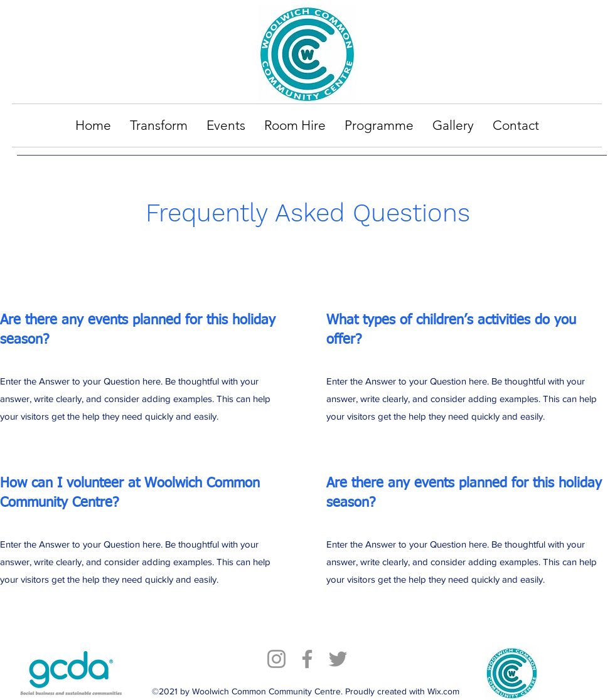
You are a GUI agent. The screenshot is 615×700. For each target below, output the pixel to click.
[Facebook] (307, 659)
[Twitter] (338, 659)
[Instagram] (276, 659)
